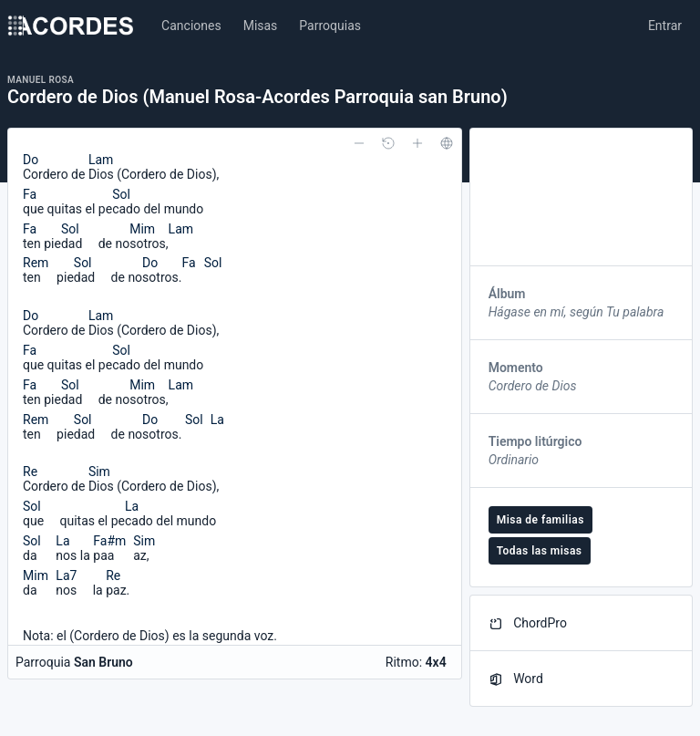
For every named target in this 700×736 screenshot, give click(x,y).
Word (516, 679)
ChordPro (528, 623)
